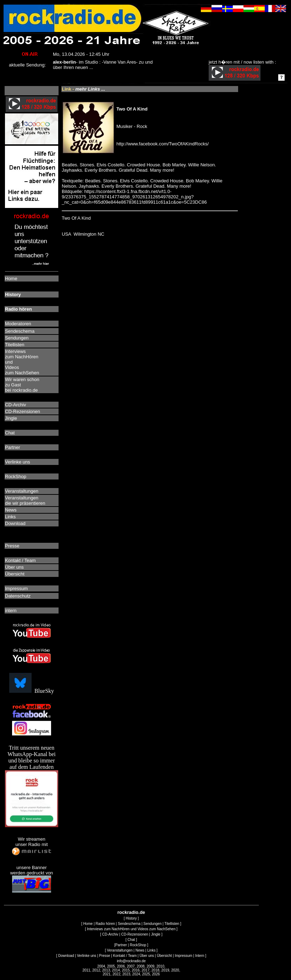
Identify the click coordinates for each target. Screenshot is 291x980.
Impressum (183, 956)
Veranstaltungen (120, 950)
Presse (105, 956)
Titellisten (172, 924)
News (140, 950)
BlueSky (32, 691)
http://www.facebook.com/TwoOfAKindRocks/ (163, 144)
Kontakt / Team (125, 956)
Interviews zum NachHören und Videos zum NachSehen (131, 929)
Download (66, 956)
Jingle (156, 934)
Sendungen (152, 924)
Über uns (147, 956)
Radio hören (105, 924)
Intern (200, 956)
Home (88, 924)
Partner (121, 945)
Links (151, 950)
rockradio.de (131, 912)
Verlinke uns (87, 956)
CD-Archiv (110, 934)
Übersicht (164, 956)
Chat (131, 940)
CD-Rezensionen (134, 934)
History (131, 918)
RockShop (138, 945)
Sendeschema (129, 924)
